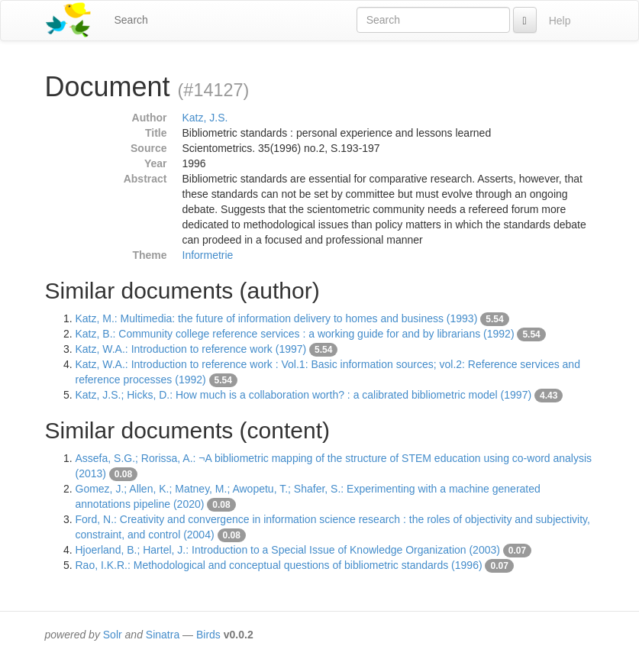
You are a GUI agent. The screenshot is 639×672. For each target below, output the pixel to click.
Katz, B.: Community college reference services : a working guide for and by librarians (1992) (295, 334)
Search (131, 20)
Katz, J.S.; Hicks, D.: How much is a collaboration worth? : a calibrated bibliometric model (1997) (304, 395)
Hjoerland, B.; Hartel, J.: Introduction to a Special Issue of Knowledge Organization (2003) (288, 550)
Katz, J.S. (205, 118)
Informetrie (208, 255)
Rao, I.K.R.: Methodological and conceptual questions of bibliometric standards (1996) (279, 565)
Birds (208, 635)
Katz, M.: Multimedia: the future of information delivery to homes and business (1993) (277, 318)
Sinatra (163, 635)
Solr (113, 635)
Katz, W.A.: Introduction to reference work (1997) (191, 349)
